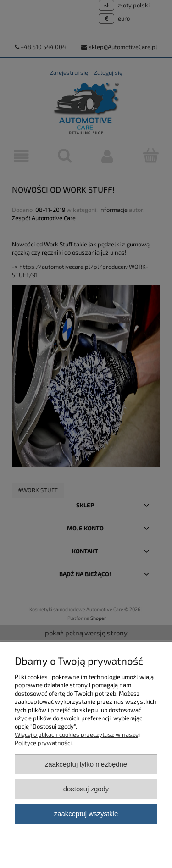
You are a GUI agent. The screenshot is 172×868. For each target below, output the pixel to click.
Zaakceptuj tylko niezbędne (86, 764)
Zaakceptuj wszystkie (86, 814)
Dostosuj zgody (86, 789)
